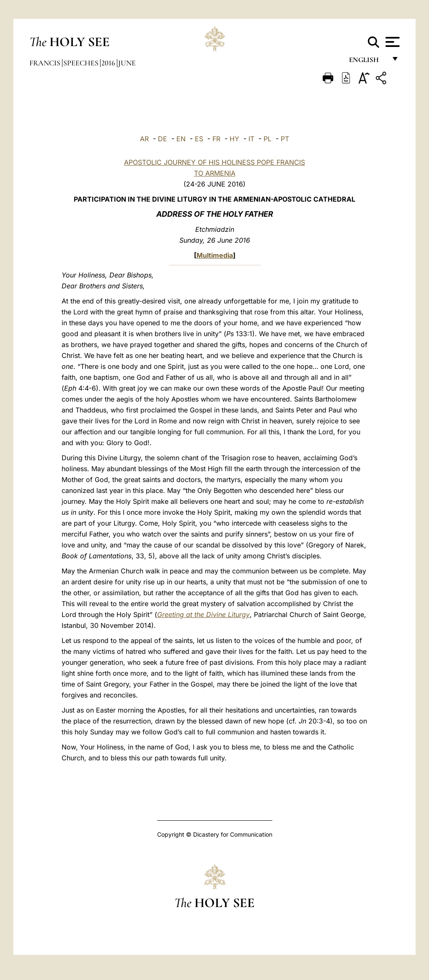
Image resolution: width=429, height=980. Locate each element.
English (368, 62)
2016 (109, 63)
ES (199, 139)
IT (251, 139)
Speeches (82, 63)
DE (163, 139)
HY (234, 139)
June (127, 63)
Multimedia (215, 255)
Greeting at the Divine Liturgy (203, 614)
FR (216, 139)
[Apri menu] (392, 42)
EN (181, 139)
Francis (46, 63)
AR (144, 139)
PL (267, 139)
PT (285, 139)
